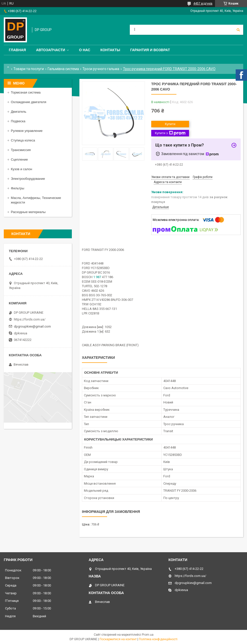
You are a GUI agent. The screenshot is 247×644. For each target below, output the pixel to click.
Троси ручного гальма (101, 69)
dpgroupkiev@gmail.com (32, 326)
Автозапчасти (51, 50)
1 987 (97, 277)
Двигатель (19, 112)
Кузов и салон (21, 169)
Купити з (170, 133)
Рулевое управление (27, 131)
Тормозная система (26, 92)
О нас (85, 50)
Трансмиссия (21, 150)
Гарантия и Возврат (150, 50)
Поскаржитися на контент (118, 639)
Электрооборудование (28, 179)
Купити (170, 124)
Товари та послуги (29, 69)
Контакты (110, 50)
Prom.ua (148, 635)
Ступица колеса (23, 140)
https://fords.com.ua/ (30, 319)
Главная (17, 50)
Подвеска (18, 121)
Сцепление (19, 159)
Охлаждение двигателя (28, 102)
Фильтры (18, 188)
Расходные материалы (28, 212)
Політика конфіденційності (158, 639)
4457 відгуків (203, 4)
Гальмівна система (63, 69)
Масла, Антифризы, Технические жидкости (36, 200)
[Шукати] (238, 30)
